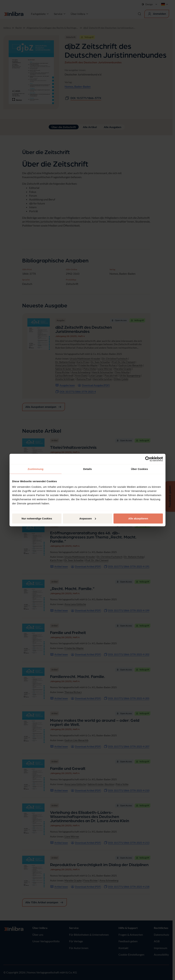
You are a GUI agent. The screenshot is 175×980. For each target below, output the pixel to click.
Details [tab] (87, 469)
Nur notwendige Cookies (37, 518)
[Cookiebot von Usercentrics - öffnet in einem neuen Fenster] (148, 459)
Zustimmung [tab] (36, 469)
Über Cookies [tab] (139, 469)
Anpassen (88, 518)
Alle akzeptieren (138, 518)
